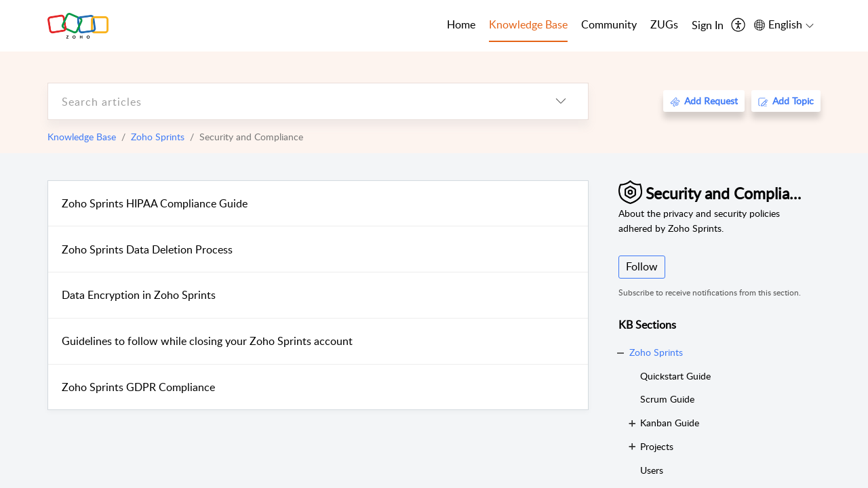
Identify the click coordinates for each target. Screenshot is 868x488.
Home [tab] (461, 24)
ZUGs (664, 24)
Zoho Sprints (158, 137)
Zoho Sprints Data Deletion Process (147, 249)
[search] (291, 101)
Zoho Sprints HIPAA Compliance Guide (155, 203)
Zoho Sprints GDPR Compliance (138, 387)
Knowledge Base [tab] (528, 24)
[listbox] (561, 101)
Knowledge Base (82, 137)
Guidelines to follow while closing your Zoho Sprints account (207, 341)
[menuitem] (708, 26)
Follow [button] (642, 266)
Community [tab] (609, 24)
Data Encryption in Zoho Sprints (139, 295)
